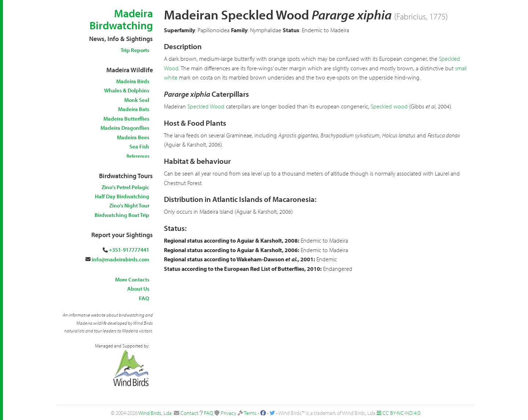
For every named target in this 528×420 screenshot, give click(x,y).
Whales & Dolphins (127, 90)
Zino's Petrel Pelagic (125, 187)
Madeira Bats (134, 109)
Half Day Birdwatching (122, 196)
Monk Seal (137, 100)
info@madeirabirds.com (120, 259)
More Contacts (132, 279)
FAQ (144, 298)
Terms (250, 413)
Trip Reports (135, 50)
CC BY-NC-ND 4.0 (401, 413)
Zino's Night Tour (129, 205)
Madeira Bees (133, 137)
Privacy (229, 413)
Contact (189, 413)
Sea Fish (139, 146)
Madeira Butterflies (126, 119)
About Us (138, 289)
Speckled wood (389, 106)
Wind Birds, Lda (155, 413)
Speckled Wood (206, 106)
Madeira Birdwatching (121, 19)
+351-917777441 (129, 250)
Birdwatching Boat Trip (122, 215)
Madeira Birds (133, 81)
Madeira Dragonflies (125, 128)
